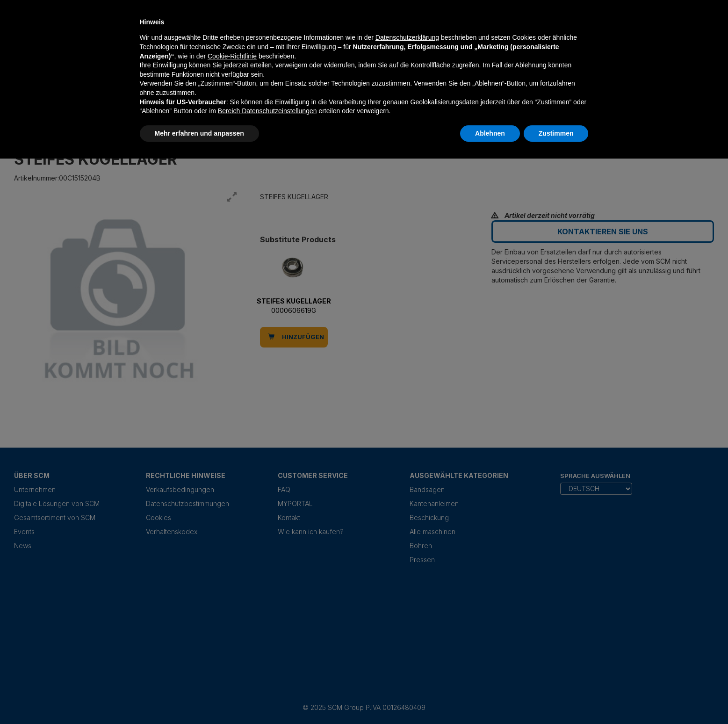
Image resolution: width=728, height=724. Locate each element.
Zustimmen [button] (556, 133)
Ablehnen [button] (490, 133)
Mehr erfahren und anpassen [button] (199, 133)
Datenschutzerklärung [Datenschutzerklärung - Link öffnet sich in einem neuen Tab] (407, 37)
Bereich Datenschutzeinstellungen (267, 111)
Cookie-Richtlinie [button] (232, 56)
